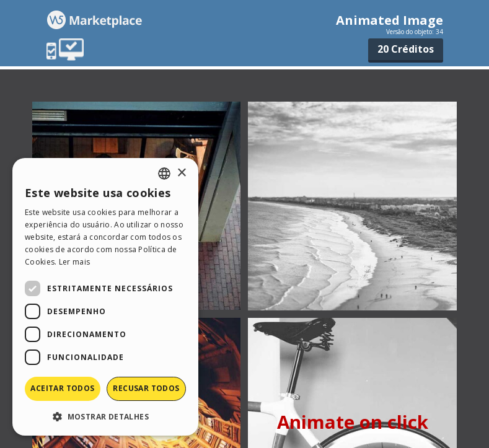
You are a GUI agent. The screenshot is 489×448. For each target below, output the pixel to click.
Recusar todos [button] (146, 388)
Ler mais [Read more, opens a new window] (74, 262)
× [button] (181, 173)
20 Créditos (406, 49)
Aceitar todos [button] (62, 388)
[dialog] (105, 297)
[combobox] (164, 173)
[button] (105, 416)
